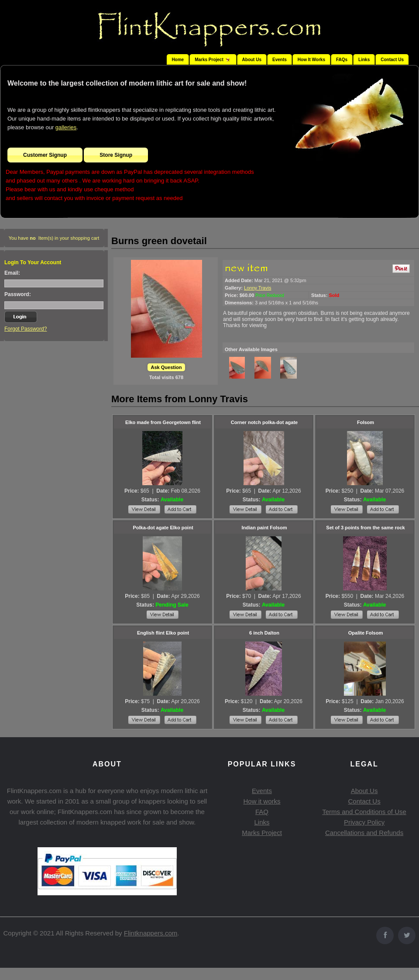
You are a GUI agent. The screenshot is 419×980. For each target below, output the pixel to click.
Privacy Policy (364, 822)
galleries (66, 127)
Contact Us (392, 60)
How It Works (311, 60)
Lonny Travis (258, 288)
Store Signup (116, 155)
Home (178, 60)
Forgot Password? (26, 329)
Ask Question (167, 367)
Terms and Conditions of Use (364, 812)
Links (364, 60)
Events (280, 60)
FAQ (262, 812)
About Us (252, 60)
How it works (262, 801)
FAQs (342, 60)
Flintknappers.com (151, 933)
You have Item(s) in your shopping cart (54, 238)
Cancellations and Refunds (364, 833)
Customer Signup (45, 155)
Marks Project (262, 833)
